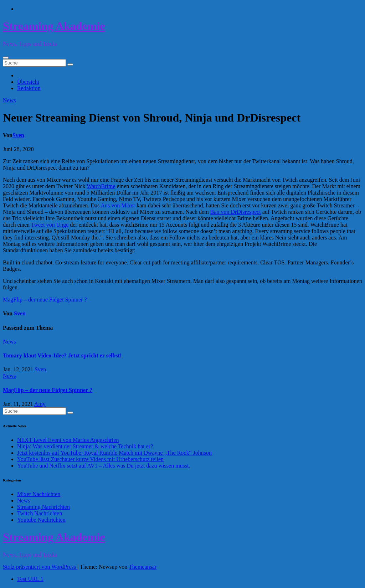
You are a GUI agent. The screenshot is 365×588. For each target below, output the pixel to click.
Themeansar (143, 567)
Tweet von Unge (50, 225)
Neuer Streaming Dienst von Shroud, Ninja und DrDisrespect (152, 118)
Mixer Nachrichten (39, 494)
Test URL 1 (30, 579)
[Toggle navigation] (6, 58)
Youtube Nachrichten (41, 520)
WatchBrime (101, 186)
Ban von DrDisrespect (236, 212)
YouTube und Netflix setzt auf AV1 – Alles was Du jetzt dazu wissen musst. (104, 466)
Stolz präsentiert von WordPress (40, 567)
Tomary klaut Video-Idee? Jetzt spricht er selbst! (62, 355)
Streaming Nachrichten (43, 507)
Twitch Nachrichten (40, 513)
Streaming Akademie (54, 26)
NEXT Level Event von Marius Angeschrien (68, 440)
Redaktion (29, 88)
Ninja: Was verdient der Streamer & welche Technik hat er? (85, 446)
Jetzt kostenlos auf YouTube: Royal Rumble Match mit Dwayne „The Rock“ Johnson (114, 453)
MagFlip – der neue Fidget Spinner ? (45, 300)
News (9, 100)
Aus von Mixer (118, 205)
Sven (18, 135)
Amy (40, 404)
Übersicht (28, 82)
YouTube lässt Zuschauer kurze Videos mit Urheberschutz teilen (90, 459)
